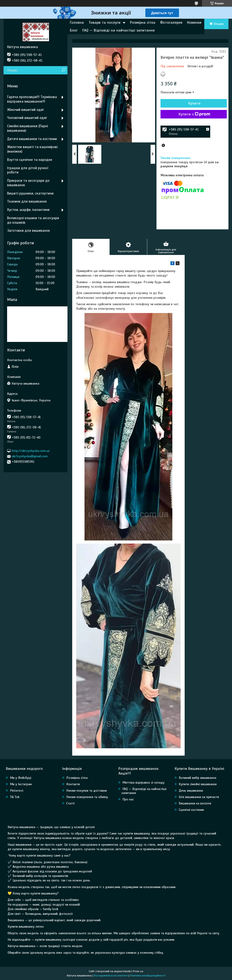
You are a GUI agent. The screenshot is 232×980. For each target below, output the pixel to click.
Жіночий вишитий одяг (26, 110)
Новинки (194, 23)
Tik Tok (15, 797)
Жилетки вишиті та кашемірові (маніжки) (32, 149)
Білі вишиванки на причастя (199, 797)
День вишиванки (191, 791)
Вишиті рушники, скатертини (30, 193)
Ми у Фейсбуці (21, 778)
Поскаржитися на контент (111, 975)
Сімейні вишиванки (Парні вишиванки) (27, 128)
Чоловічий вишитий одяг (27, 118)
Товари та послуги (105, 23)
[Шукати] (63, 70)
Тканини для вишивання (27, 201)
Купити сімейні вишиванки (198, 784)
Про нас (128, 799)
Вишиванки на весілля (195, 803)
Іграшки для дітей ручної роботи (28, 170)
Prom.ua (138, 971)
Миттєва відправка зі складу (143, 783)
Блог (74, 30)
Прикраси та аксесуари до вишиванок (28, 183)
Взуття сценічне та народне (30, 160)
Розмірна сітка (143, 23)
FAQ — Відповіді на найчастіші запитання (118, 30)
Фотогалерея (171, 23)
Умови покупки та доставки (87, 791)
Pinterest (17, 791)
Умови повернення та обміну (87, 797)
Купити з (194, 114)
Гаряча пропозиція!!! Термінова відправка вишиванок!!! (32, 99)
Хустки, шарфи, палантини (28, 210)
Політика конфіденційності (148, 975)
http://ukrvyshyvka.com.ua (31, 451)
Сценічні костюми (191, 810)
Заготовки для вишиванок (29, 231)
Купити (194, 103)
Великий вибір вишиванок (198, 778)
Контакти (73, 784)
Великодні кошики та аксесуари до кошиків (33, 220)
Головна (77, 23)
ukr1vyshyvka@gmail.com (30, 456)
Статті (70, 803)
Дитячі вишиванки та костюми (32, 139)
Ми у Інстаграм (21, 784)
